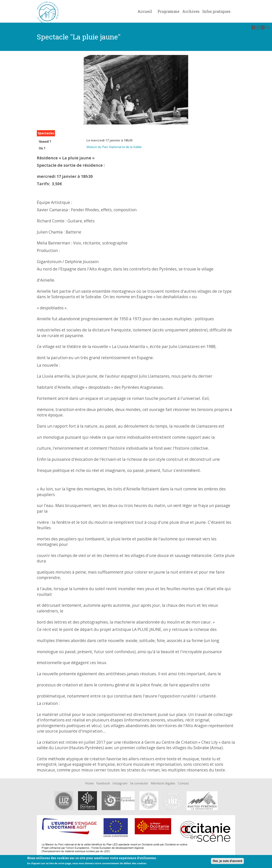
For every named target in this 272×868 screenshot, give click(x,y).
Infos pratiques (216, 11)
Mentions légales (163, 784)
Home (89, 784)
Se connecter (139, 784)
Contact (183, 784)
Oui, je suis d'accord (227, 862)
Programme (168, 11)
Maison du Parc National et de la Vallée (114, 147)
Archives (191, 11)
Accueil (145, 11)
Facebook (103, 784)
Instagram (120, 784)
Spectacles (46, 133)
